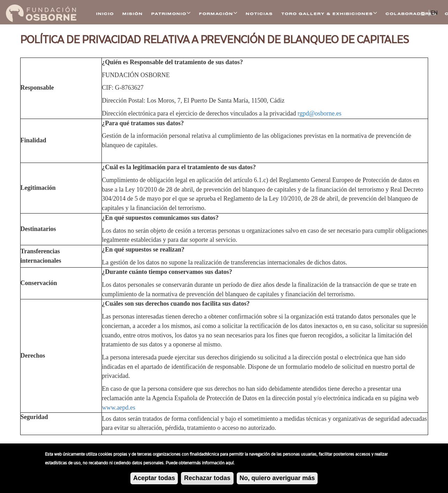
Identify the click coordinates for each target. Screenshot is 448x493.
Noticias (259, 14)
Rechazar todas (207, 478)
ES (423, 14)
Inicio (105, 14)
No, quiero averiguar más (277, 478)
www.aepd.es (119, 408)
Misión (133, 14)
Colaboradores (411, 14)
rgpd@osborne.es (320, 113)
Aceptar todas (154, 478)
